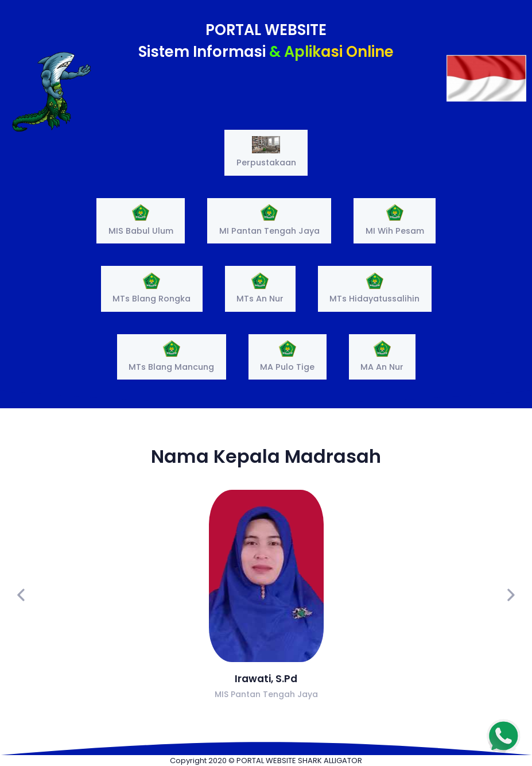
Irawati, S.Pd (266, 679)
